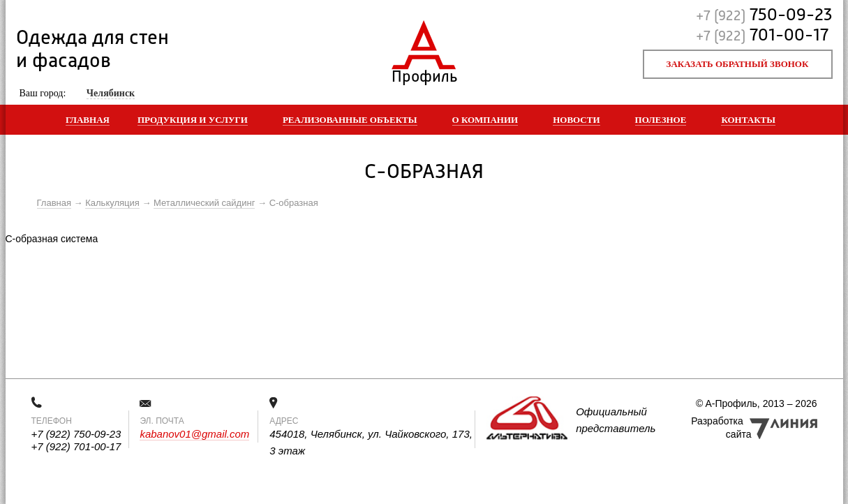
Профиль (424, 74)
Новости (576, 120)
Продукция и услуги (193, 120)
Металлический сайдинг (204, 203)
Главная (88, 120)
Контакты (748, 120)
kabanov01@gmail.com (194, 434)
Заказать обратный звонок (738, 64)
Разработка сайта (721, 428)
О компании (485, 120)
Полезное (661, 120)
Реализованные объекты (350, 120)
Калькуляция (112, 203)
